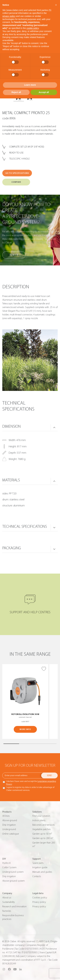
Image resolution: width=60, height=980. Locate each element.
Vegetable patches (42, 829)
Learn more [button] (30, 85)
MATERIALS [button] (11, 480)
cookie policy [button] (33, 28)
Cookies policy (40, 898)
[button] (56, 5)
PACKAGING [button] (12, 548)
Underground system (13, 872)
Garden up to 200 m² (43, 838)
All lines (6, 816)
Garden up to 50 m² (42, 834)
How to (14, 255)
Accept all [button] (44, 92)
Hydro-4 (6, 863)
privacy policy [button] (9, 16)
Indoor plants (39, 820)
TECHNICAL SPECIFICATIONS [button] (25, 527)
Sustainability (9, 902)
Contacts (37, 876)
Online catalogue (11, 834)
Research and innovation (14, 906)
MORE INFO (25, 729)
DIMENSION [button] (11, 426)
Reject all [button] (16, 92)
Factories (7, 911)
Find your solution (41, 816)
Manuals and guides (42, 872)
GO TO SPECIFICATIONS (17, 173)
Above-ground (10, 820)
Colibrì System (9, 867)
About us (7, 898)
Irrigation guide (40, 867)
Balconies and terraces (44, 825)
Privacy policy (39, 902)
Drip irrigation (9, 825)
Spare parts (38, 863)
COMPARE (16, 182)
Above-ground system (13, 881)
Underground (9, 829)
